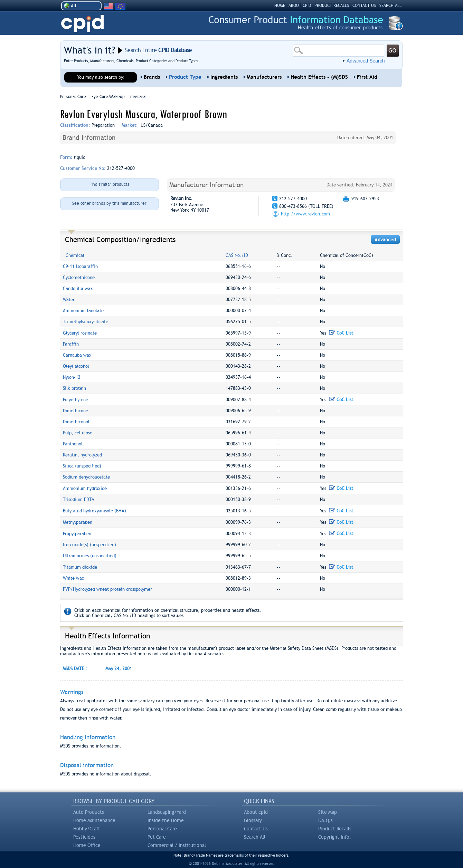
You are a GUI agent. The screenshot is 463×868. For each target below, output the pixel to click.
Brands (152, 77)
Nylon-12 (72, 377)
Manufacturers (264, 77)
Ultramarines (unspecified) (90, 556)
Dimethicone (75, 411)
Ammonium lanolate (83, 311)
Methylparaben (78, 522)
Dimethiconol (76, 422)
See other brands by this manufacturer (109, 203)
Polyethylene (75, 400)
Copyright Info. (335, 837)
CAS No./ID (237, 255)
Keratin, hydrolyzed (82, 455)
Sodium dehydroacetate (86, 477)
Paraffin (71, 344)
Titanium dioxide (80, 567)
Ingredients (224, 77)
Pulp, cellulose (78, 433)
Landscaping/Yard (167, 812)
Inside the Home (166, 820)
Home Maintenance (94, 820)
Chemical (75, 255)
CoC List (341, 333)
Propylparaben (77, 534)
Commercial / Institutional (177, 845)
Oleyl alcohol (76, 366)
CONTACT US (364, 6)
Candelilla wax (78, 288)
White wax (74, 578)
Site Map (328, 812)
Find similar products (109, 184)
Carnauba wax (77, 355)
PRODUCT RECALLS (332, 6)
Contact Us (256, 829)
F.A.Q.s (325, 820)
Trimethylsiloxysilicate (86, 322)
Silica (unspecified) (82, 466)
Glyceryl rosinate (80, 333)
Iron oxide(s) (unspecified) (89, 545)
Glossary (253, 820)
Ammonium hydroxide (85, 488)
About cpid (256, 812)
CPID (82, 24)
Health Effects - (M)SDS (319, 77)
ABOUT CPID (300, 6)
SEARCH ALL (390, 6)
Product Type (185, 77)
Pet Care (157, 837)
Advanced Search (366, 61)
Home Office (87, 845)
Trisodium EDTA (79, 499)
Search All (255, 837)
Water (69, 300)
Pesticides (84, 837)
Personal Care (162, 829)
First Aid (367, 77)
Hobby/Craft (87, 829)
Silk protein (74, 388)
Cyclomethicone (79, 277)
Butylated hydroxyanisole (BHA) (95, 511)
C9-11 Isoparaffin (80, 266)
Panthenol (73, 444)
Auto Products (89, 812)
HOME (280, 6)
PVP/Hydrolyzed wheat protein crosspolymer (107, 589)
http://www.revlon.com (305, 214)
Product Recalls (335, 829)
